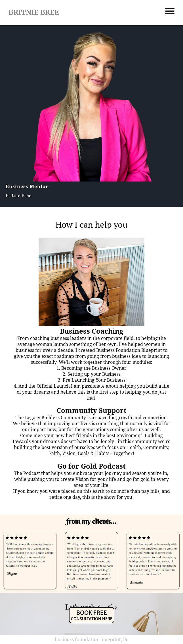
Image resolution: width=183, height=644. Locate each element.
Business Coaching (91, 331)
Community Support (91, 410)
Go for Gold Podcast (91, 466)
